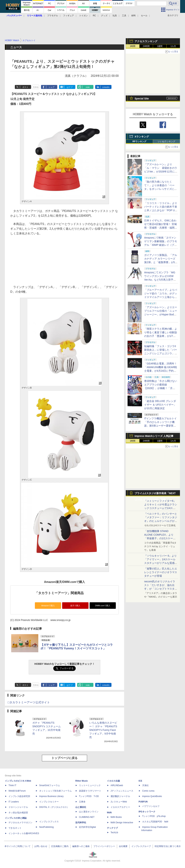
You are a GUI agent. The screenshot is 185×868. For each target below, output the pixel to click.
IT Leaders (14, 802)
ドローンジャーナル (18, 807)
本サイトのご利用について (18, 846)
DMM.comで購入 (103, 606)
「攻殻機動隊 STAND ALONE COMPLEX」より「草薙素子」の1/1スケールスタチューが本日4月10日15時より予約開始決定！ (160, 538)
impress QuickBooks (152, 796)
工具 (124, 16)
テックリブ (112, 828)
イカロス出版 (113, 781)
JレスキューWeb (119, 802)
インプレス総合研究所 (19, 796)
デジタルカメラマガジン (20, 823)
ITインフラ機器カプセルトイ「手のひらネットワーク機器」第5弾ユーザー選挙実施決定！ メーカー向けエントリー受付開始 (160, 426)
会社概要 (123, 846)
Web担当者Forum (17, 791)
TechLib (114, 832)
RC (94, 16)
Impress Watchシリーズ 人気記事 (154, 436)
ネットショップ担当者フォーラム (55, 791)
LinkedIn (106, 87)
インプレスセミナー (49, 802)
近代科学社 (81, 823)
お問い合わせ (41, 846)
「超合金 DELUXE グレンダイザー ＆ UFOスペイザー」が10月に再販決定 (160, 405)
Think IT (12, 785)
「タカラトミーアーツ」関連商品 (59, 593)
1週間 (160, 46)
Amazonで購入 (48, 606)
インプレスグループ (141, 846)
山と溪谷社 (81, 807)
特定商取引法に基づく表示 (168, 846)
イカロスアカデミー (120, 807)
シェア (52, 87)
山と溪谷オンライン (89, 812)
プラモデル (53, 16)
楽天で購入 (75, 606)
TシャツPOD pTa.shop (154, 816)
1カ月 (173, 46)
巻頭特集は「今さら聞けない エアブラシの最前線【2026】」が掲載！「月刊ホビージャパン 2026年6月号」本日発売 (161, 388)
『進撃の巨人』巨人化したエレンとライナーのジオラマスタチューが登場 (161, 572)
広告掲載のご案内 (60, 846)
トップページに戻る (64, 758)
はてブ (70, 87)
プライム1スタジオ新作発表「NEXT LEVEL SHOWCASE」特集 (155, 494)
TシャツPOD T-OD (89, 796)
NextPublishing (46, 827)
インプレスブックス (49, 822)
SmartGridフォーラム (50, 785)
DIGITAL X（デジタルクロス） (54, 807)
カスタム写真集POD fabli (155, 822)
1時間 (133, 46)
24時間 (146, 46)
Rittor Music (82, 781)
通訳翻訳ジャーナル (120, 796)
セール (144, 16)
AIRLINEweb (117, 785)
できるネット (15, 828)
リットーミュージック (90, 785)
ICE (140, 781)
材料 (134, 16)
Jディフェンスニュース (122, 791)
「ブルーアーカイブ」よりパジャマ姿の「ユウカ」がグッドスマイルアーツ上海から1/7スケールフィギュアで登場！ (161, 297)
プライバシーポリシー (104, 846)
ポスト (25, 87)
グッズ (104, 16)
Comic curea (148, 791)
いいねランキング (167, 141)
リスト (36, 87)
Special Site (142, 99)
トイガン (83, 16)
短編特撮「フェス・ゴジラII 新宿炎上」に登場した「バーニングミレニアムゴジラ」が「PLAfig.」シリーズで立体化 (161, 353)
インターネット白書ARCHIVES (24, 833)
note (88, 87)
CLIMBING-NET (87, 817)
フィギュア (68, 16)
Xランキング (142, 137)
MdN (109, 813)
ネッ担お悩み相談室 (18, 813)
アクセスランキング (146, 41)
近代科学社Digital (87, 827)
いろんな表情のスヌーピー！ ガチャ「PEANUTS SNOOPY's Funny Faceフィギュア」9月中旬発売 (103, 730)
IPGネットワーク (147, 812)
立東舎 (82, 802)
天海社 (145, 785)
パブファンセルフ (151, 806)
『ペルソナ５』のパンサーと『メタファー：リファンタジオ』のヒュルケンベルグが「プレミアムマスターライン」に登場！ (161, 521)
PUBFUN (143, 802)
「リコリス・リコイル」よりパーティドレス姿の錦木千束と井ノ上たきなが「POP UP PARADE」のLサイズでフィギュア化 (161, 210)
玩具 (115, 16)
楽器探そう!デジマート (90, 791)
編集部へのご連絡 (81, 846)
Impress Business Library (51, 796)
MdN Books (116, 817)
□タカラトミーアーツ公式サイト (29, 702)
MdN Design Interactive (122, 823)
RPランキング (139, 141)
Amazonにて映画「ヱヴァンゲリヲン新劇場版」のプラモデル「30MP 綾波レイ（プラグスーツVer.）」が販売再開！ (161, 245)
